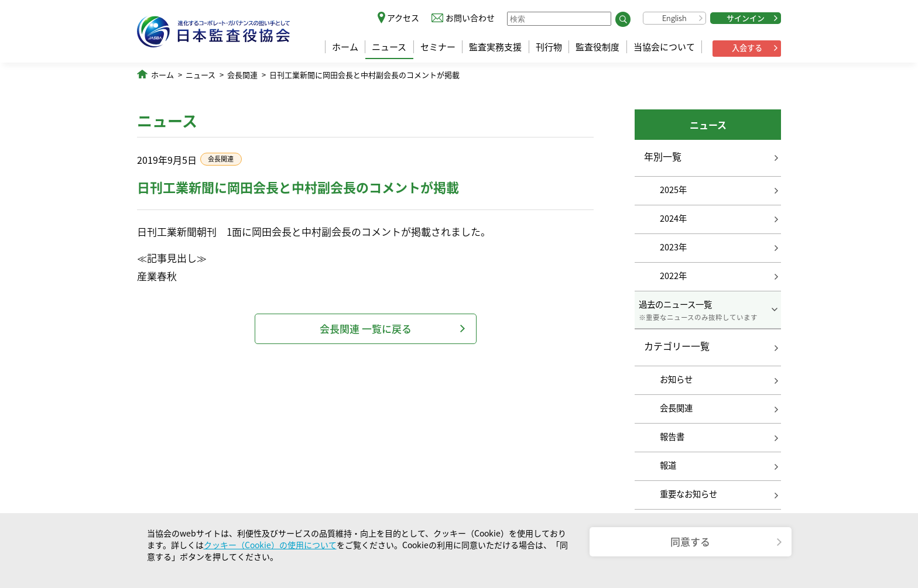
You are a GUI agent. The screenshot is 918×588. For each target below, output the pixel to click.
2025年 (673, 190)
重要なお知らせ (688, 494)
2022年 (673, 276)
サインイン (746, 18)
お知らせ (676, 379)
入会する (747, 48)
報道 (668, 465)
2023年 (673, 247)
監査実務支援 (495, 47)
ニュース (389, 47)
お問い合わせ (470, 18)
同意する (690, 541)
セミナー (438, 47)
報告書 (672, 436)
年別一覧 (663, 156)
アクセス (403, 18)
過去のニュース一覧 (708, 310)
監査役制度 (597, 47)
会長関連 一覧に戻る (366, 329)
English (674, 18)
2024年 (673, 218)
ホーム (345, 47)
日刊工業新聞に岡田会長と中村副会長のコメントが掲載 (364, 75)
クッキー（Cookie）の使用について (270, 545)
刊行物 (549, 47)
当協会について (664, 47)
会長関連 (242, 75)
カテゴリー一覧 (677, 346)
